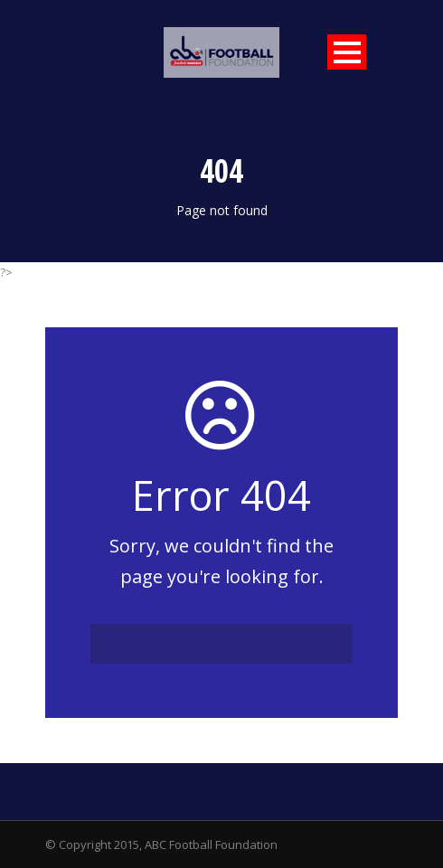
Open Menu (347, 52)
